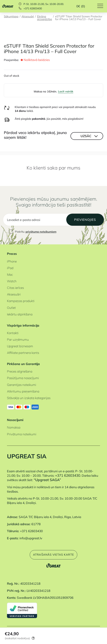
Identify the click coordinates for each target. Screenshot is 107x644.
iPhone (12, 261)
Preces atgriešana (20, 371)
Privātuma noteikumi (22, 434)
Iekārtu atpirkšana (20, 314)
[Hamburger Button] (102, 6)
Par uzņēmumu (18, 339)
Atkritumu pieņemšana (23, 391)
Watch (12, 281)
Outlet (11, 308)
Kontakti (13, 333)
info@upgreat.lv (31, 538)
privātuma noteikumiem (41, 232)
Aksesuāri (28, 17)
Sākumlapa (11, 17)
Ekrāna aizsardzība (45, 18)
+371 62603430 (33, 8)
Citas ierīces (15, 288)
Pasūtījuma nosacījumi (23, 378)
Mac (10, 274)
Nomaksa (14, 427)
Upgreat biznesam (20, 346)
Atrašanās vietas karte (53, 555)
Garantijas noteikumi (22, 385)
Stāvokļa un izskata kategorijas (29, 398)
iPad (10, 268)
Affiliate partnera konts (23, 353)
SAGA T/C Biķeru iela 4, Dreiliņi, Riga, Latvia (50, 517)
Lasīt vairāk (66, 91)
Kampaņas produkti (21, 301)
